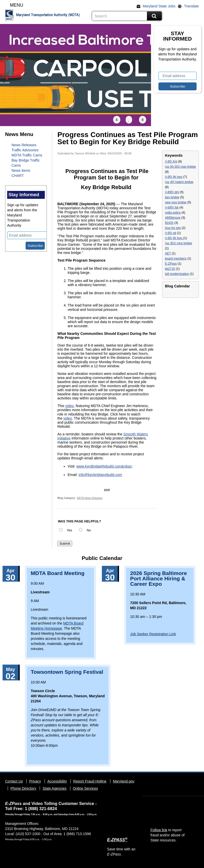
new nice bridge (176, 202)
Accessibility (57, 781)
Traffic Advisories (25, 150)
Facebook (174, 16)
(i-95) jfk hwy (174, 177)
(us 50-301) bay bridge (180, 167)
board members (176, 259)
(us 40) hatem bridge (179, 182)
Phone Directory (23, 788)
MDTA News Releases (90, 498)
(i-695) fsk (172, 207)
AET (168, 253)
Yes (69, 530)
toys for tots (173, 228)
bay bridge (172, 197)
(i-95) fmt (171, 162)
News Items (21, 170)
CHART (18, 176)
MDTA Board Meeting (58, 573)
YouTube (188, 16)
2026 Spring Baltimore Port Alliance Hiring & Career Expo (158, 578)
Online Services (85, 788)
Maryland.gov (124, 781)
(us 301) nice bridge (178, 243)
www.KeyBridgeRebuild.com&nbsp (104, 466)
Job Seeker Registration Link (153, 634)
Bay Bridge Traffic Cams (26, 163)
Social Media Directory (196, 16)
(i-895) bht (172, 192)
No (89, 530)
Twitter (166, 16)
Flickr (181, 16)
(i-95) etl (170, 233)
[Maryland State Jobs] (157, 6)
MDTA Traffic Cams (27, 155)
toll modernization (177, 274)
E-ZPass (171, 264)
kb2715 (170, 269)
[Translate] (190, 6)
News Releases (24, 145)
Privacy (35, 781)
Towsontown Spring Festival (67, 672)
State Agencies (54, 788)
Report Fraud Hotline (90, 781)
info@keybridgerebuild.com (100, 475)
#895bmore (173, 218)
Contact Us (14, 781)
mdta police (173, 213)
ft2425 (169, 223)
